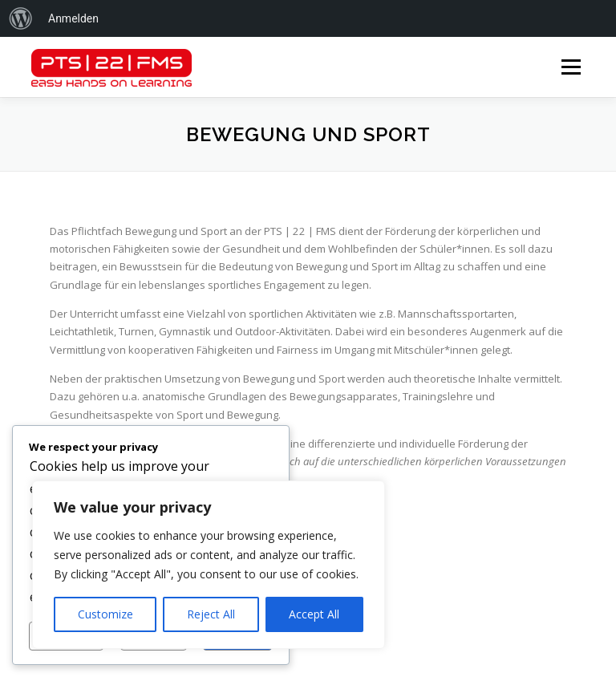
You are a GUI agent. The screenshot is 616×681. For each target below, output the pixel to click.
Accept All (314, 614)
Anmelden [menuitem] (73, 18)
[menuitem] (21, 18)
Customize (105, 614)
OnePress (393, 644)
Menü (571, 67)
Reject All (211, 614)
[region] (209, 565)
